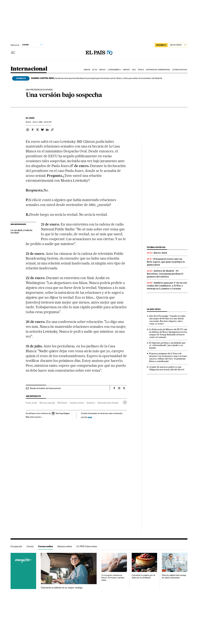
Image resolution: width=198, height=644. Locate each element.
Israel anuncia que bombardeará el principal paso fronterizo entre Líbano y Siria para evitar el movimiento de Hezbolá (97, 78)
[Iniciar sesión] (178, 45)
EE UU (95, 70)
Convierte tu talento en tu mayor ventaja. (62, 588)
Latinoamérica (114, 70)
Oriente (126, 70)
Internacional (29, 69)
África (141, 70)
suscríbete (161, 45)
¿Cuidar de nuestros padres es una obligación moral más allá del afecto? (167, 368)
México (102, 70)
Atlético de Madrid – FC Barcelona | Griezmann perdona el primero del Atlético (165, 274)
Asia (134, 70)
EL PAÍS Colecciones (87, 546)
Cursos (30, 546)
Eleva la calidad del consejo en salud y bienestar (174, 576)
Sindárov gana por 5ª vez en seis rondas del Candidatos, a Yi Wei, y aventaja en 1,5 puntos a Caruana (167, 286)
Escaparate (16, 546)
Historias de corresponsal (158, 70)
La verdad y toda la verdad (21, 232)
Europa (87, 70)
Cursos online (45, 546)
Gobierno (91, 403)
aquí (90, 417)
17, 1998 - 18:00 (42, 122)
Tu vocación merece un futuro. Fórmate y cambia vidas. (113, 578)
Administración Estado (108, 403)
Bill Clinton (62, 403)
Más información (34, 417)
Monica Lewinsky (47, 403)
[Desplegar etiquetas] (125, 402)
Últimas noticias (180, 70)
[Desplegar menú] (13, 53)
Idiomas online (65, 546)
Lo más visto (154, 309)
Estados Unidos (77, 403)
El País (30, 118)
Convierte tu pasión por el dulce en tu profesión (143, 576)
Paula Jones (31, 403)
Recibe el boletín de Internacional (45, 388)
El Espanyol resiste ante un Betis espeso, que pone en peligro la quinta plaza (166, 262)
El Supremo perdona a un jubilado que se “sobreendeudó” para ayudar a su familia (167, 345)
